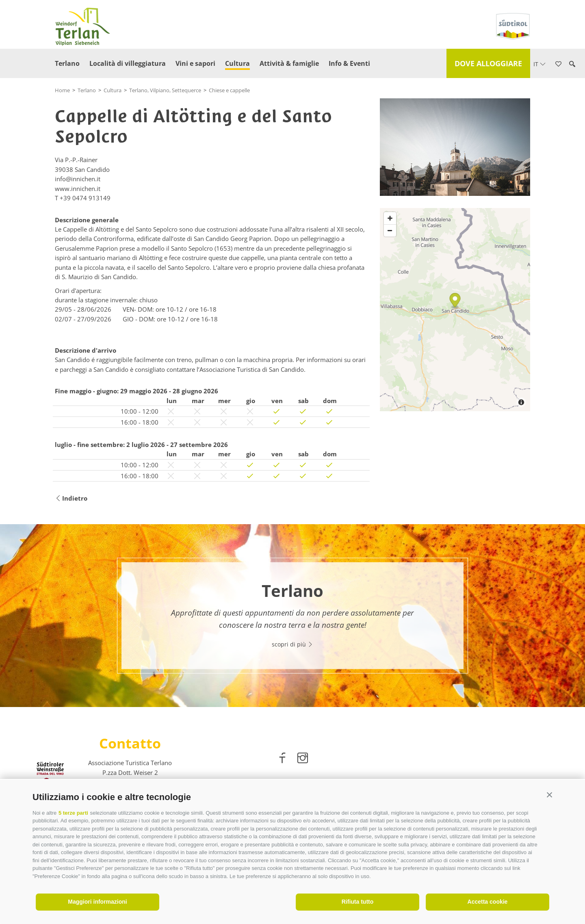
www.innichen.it (78, 189)
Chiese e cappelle (229, 90)
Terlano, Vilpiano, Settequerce (165, 90)
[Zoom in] (390, 218)
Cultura (237, 63)
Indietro (71, 498)
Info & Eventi (349, 63)
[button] (549, 795)
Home (62, 90)
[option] (292, 616)
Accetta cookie (488, 902)
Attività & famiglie (289, 63)
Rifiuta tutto (358, 902)
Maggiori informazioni (97, 902)
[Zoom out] (390, 230)
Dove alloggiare (488, 63)
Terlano (67, 63)
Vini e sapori (195, 63)
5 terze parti (73, 813)
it (539, 64)
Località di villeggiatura (128, 63)
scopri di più (292, 644)
